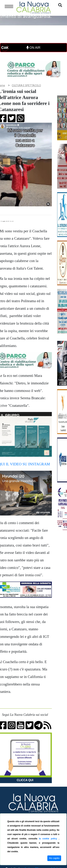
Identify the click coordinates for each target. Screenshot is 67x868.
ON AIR (33, 48)
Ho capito (54, 858)
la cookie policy (49, 839)
